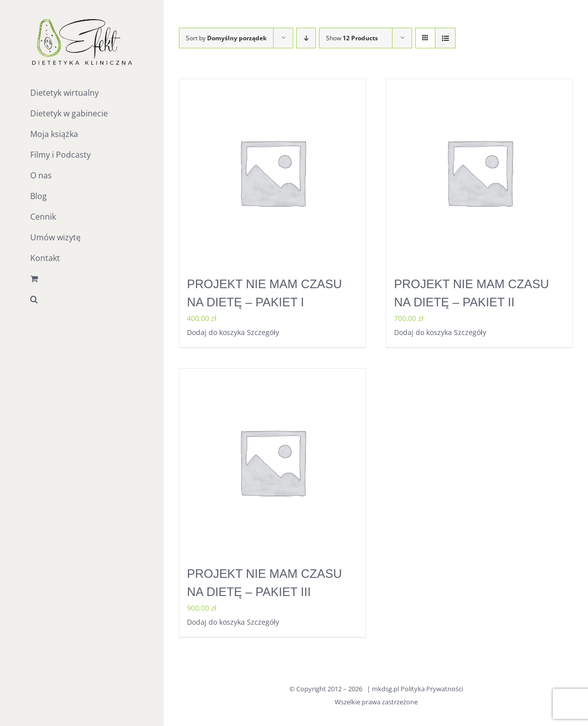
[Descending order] (306, 38)
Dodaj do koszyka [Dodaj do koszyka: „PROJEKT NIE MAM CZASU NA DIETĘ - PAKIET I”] (216, 332)
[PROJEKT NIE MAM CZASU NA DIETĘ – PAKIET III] (272, 462)
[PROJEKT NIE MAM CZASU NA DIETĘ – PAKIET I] (272, 172)
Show (352, 38)
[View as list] (445, 38)
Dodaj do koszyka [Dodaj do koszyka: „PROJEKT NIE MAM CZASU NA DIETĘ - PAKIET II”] (423, 332)
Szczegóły (263, 332)
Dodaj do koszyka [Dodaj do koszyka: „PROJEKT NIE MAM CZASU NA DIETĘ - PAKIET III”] (216, 622)
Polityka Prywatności (432, 689)
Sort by (226, 38)
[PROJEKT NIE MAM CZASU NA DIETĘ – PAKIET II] (479, 172)
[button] (82, 300)
